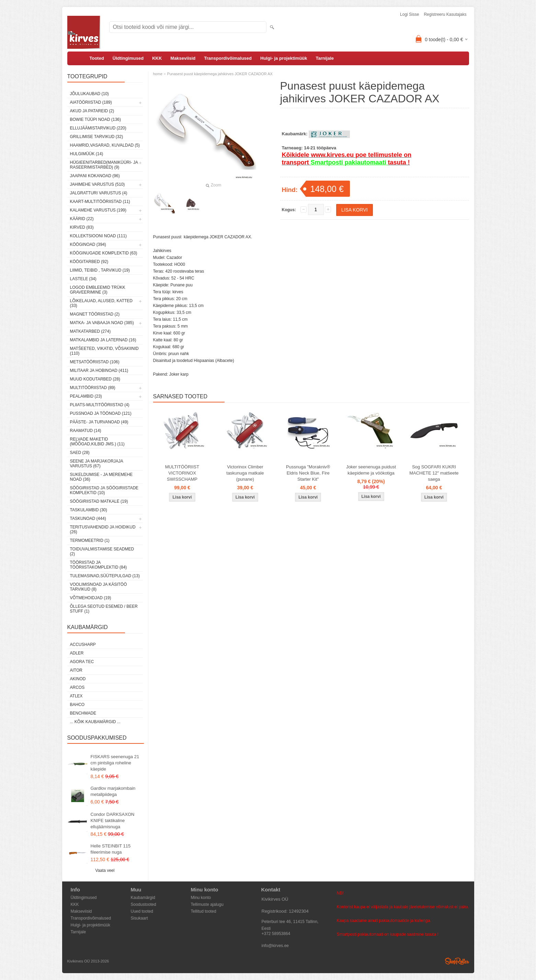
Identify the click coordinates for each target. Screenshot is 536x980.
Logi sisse (409, 14)
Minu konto (201, 898)
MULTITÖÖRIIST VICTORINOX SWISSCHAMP (182, 473)
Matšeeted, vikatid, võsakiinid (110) (104, 351)
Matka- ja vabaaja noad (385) (102, 323)
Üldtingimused (128, 58)
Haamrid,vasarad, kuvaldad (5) (105, 145)
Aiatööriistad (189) (91, 102)
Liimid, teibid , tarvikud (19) (100, 270)
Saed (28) (80, 453)
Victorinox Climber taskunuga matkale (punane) (245, 473)
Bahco (77, 705)
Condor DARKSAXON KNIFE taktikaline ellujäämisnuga (113, 821)
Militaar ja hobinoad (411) (99, 371)
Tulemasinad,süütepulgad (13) (105, 576)
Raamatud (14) (86, 431)
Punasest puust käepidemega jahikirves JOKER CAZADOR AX (220, 74)
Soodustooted (144, 904)
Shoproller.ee (457, 961)
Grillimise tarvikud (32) (97, 137)
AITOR (76, 670)
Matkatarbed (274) (90, 331)
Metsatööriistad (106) (95, 362)
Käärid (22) (82, 219)
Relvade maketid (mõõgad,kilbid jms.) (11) (97, 442)
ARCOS (77, 687)
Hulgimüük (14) (87, 154)
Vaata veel (105, 870)
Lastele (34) (83, 279)
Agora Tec (82, 662)
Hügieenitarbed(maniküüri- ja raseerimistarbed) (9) (104, 165)
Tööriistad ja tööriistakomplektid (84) (99, 565)
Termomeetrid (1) (90, 540)
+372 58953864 (276, 934)
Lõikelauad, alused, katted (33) (101, 303)
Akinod (78, 679)
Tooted (97, 58)
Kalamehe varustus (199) (98, 210)
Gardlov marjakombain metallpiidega (113, 791)
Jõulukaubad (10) (89, 94)
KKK (157, 58)
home (158, 74)
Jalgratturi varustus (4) (99, 193)
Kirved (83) (82, 227)
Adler (77, 653)
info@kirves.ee (275, 946)
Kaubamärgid (143, 898)
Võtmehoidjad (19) (91, 598)
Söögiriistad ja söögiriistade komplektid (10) (104, 490)
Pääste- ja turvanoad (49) (99, 422)
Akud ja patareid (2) (92, 111)
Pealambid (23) (86, 396)
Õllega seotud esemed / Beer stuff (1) (104, 609)
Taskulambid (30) (89, 510)
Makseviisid (183, 58)
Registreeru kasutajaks (445, 14)
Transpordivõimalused (228, 58)
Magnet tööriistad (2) (95, 314)
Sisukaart (139, 918)
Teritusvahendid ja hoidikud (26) (103, 529)
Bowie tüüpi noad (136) (95, 119)
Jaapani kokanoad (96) (95, 176)
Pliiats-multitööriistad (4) (100, 405)
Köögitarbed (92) (89, 262)
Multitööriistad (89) (93, 388)
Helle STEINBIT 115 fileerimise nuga (111, 849)
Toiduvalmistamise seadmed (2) (102, 551)
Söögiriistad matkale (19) (99, 501)
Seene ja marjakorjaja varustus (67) (97, 464)
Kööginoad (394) (88, 244)
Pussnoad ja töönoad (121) (101, 413)
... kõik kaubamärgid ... (95, 722)
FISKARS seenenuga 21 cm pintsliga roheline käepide (115, 763)
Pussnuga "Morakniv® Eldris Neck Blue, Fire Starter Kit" (308, 473)
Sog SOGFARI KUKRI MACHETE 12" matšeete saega (434, 473)
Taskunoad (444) (88, 519)
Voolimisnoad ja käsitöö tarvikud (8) (99, 587)
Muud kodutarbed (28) (95, 379)
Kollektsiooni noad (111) (98, 236)
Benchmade (83, 713)
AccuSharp (83, 645)
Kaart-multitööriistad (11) (100, 202)
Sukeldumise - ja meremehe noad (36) (101, 477)
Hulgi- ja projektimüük (284, 58)
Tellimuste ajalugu (207, 904)
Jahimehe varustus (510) (98, 184)
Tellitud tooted (204, 911)
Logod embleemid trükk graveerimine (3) (98, 290)
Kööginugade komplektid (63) (104, 253)
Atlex (76, 696)
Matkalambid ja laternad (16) (103, 340)
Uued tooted (142, 911)
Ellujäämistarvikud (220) (98, 128)
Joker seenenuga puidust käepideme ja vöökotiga (371, 470)
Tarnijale (325, 58)
